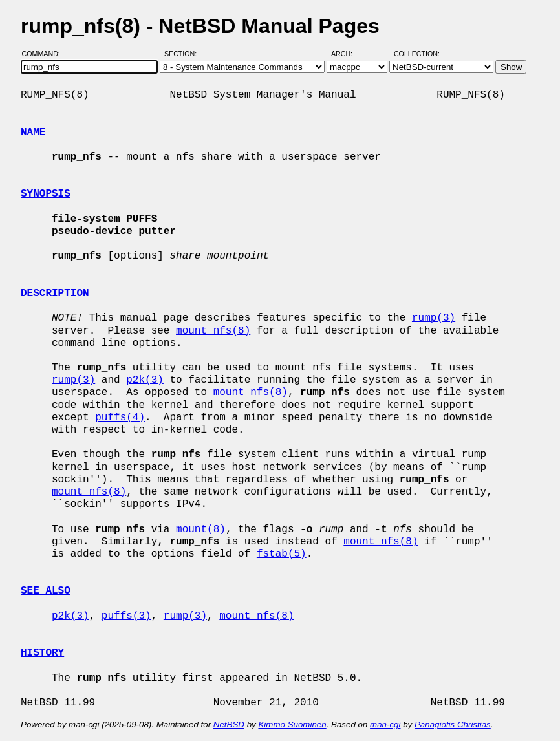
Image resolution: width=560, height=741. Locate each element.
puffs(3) (126, 616)
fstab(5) (282, 554)
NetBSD (229, 725)
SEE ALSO (46, 591)
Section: (183, 54)
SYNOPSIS (46, 194)
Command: (45, 54)
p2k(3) (145, 380)
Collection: (417, 54)
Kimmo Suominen (292, 725)
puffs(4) (120, 418)
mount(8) (201, 530)
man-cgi (385, 725)
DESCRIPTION (55, 294)
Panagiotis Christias (453, 725)
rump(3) (434, 318)
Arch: (348, 54)
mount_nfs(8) (213, 331)
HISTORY (42, 653)
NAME (33, 133)
